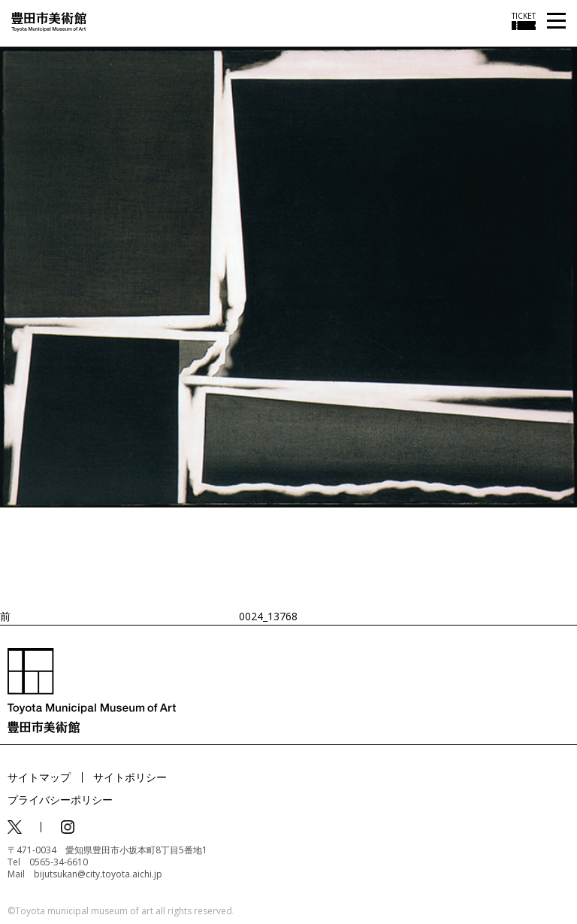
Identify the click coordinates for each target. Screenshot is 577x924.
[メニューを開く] (556, 21)
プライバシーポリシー (60, 800)
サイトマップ (39, 777)
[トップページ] (49, 21)
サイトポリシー (130, 777)
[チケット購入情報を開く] (524, 21)
